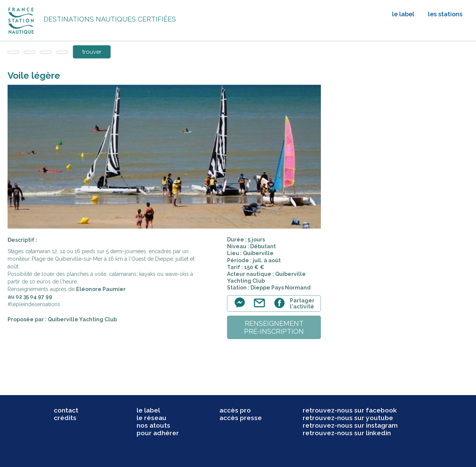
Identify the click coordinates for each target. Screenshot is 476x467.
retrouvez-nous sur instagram (350, 425)
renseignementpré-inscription (274, 327)
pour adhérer (158, 433)
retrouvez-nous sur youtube (348, 418)
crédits (65, 418)
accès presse (241, 418)
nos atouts (153, 425)
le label (403, 14)
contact (66, 410)
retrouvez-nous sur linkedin (347, 433)
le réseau (152, 418)
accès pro (235, 410)
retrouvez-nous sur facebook (350, 410)
